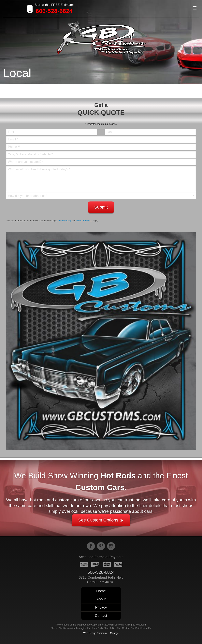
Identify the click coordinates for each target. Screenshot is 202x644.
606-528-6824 (54, 11)
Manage (114, 633)
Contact (101, 616)
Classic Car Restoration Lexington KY (71, 628)
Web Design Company (95, 633)
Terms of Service (84, 221)
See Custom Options (101, 520)
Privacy (101, 607)
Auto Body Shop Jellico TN (106, 628)
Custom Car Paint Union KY (137, 628)
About (101, 599)
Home (101, 591)
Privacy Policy (65, 221)
